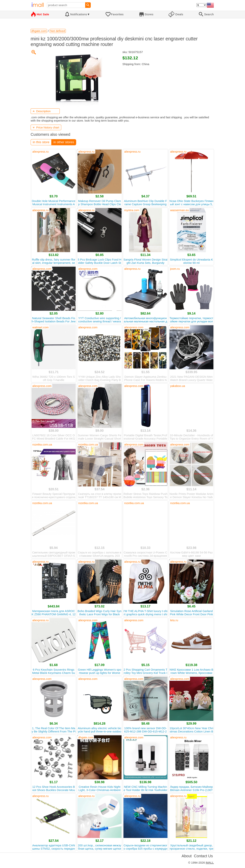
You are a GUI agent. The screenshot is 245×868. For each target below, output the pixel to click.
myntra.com (132, 210)
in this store (41, 142)
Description (42, 111)
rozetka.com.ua (42, 444)
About (187, 856)
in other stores (64, 142)
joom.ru (175, 269)
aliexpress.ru (40, 152)
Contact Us (203, 856)
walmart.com (40, 327)
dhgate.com (86, 737)
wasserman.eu (180, 210)
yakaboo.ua (178, 386)
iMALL (210, 863)
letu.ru (174, 620)
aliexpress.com (42, 269)
